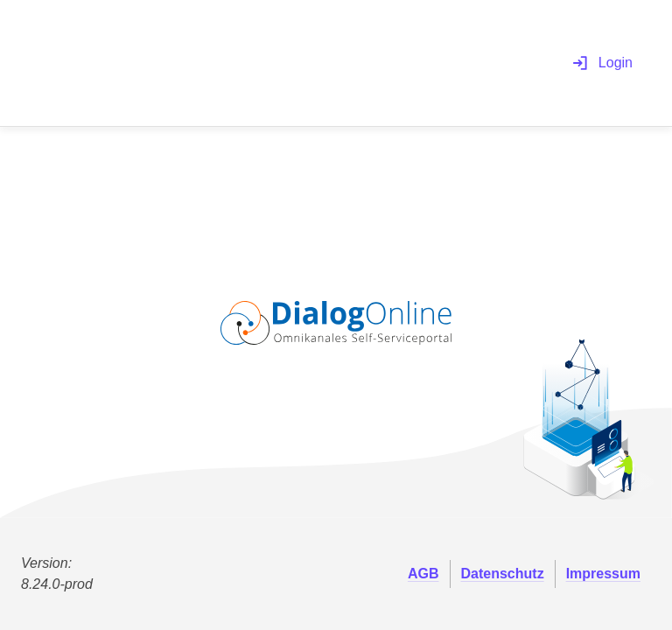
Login (602, 63)
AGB (423, 574)
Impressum (603, 574)
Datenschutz (503, 574)
